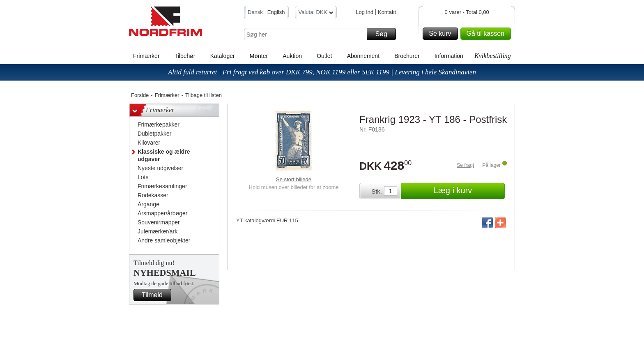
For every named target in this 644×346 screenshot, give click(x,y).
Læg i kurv (468, 191)
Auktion (292, 56)
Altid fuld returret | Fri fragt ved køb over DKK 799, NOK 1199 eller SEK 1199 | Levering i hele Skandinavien (322, 72)
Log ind (365, 12)
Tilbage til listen (204, 95)
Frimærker (146, 56)
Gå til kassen (488, 34)
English (276, 12)
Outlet (324, 56)
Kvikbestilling (493, 56)
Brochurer (407, 56)
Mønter (259, 56)
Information (449, 56)
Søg (384, 34)
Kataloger (223, 56)
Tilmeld (155, 295)
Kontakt (387, 12)
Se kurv (442, 34)
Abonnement (363, 56)
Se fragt (465, 165)
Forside (140, 95)
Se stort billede (294, 179)
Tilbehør (185, 56)
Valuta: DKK (316, 13)
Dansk (255, 12)
